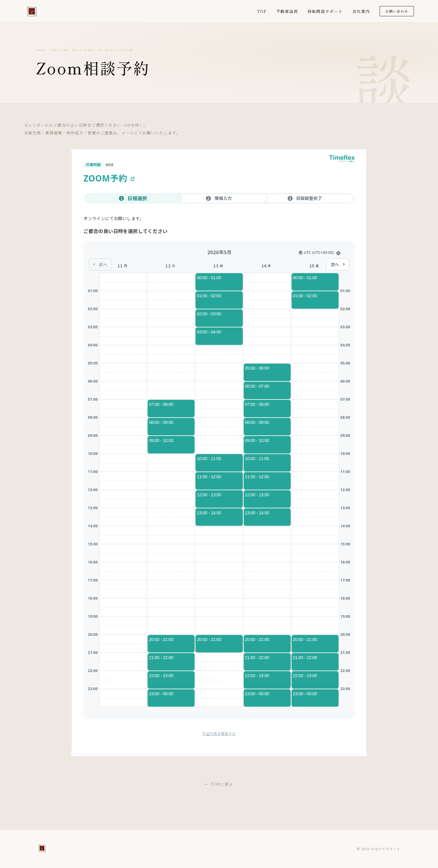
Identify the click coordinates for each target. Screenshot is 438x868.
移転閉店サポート (325, 11)
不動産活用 (287, 11)
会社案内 (361, 11)
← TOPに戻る (219, 784)
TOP (262, 11)
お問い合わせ (397, 11)
